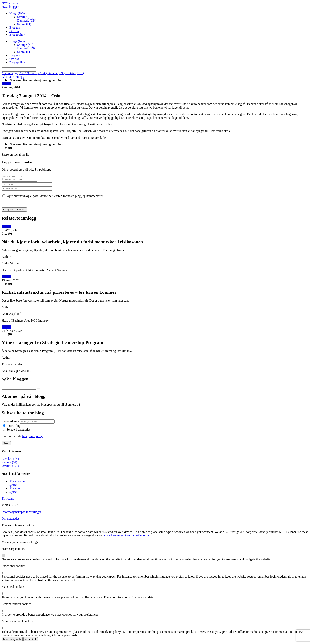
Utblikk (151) (10, 467)
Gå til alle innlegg (13, 77)
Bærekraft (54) (11, 460)
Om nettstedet (10, 520)
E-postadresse (11, 423)
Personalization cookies (16, 605)
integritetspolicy (32, 437)
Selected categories (19, 431)
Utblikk (6, 84)
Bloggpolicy (17, 35)
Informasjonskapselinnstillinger (21, 513)
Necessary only (12, 640)
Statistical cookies (13, 588)
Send (6, 444)
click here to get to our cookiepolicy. (127, 537)
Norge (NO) (17, 13)
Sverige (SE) (25, 17)
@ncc (13, 486)
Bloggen (15, 28)
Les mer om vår (22, 437)
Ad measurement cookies (17, 622)
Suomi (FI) (24, 24)
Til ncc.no (8, 500)
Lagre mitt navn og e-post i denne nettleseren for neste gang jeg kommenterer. (55, 197)
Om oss (14, 31)
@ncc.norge (17, 482)
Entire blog (14, 427)
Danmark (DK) (27, 20)
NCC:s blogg (10, 3)
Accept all (31, 640)
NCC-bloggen (10, 7)
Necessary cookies (13, 550)
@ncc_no (15, 490)
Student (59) (9, 463)
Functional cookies (13, 567)
